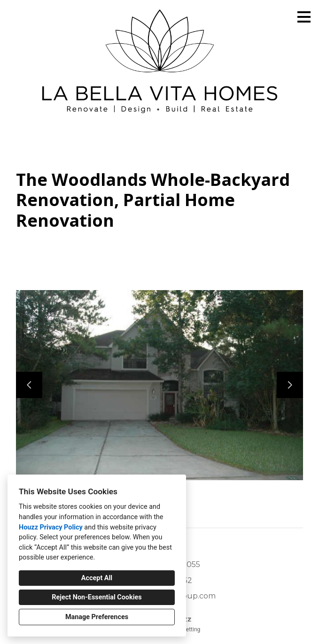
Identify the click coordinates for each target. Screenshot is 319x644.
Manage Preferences (97, 617)
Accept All (97, 578)
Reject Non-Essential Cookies (97, 597)
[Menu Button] (304, 17)
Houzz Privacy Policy (51, 527)
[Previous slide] (29, 385)
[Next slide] (290, 385)
